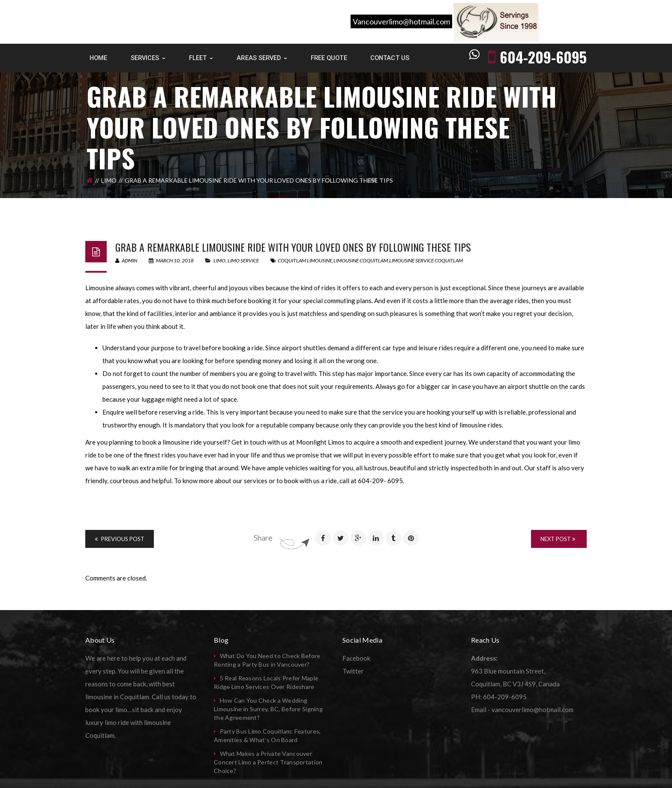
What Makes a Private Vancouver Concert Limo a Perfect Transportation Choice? (268, 762)
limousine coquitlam (361, 260)
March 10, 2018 (172, 260)
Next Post (558, 539)
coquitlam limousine (305, 260)
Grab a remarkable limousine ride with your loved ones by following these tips (293, 247)
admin (126, 260)
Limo (109, 180)
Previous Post (120, 539)
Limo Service (243, 260)
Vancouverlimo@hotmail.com (401, 21)
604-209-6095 (543, 57)
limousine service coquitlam (426, 260)
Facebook (356, 658)
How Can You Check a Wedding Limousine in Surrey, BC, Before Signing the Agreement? (268, 709)
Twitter (353, 671)
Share (263, 538)
